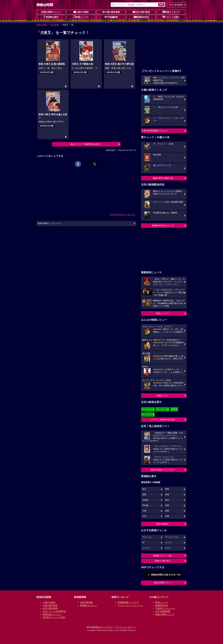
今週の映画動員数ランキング (155, 131)
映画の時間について (163, 583)
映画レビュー (163, 396)
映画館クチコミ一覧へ (163, 556)
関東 (167, 489)
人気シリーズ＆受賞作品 (54, 611)
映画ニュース (81, 17)
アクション (147, 537)
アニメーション (172, 537)
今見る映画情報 (163, 611)
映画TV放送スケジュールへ (163, 470)
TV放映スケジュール (165, 608)
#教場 (173, 409)
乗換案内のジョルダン (102, 627)
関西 (144, 495)
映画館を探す (51, 17)
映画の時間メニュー (51, 12)
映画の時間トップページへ (50, 223)
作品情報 (55, 25)
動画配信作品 (141, 17)
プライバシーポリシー (126, 627)
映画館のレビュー (89, 605)
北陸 (167, 505)
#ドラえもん (147, 409)
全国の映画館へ (163, 524)
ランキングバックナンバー (130, 605)
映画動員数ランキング (128, 602)
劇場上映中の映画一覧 (163, 178)
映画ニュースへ (163, 313)
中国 (144, 511)
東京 (144, 489)
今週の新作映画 (111, 12)
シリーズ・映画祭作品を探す (163, 420)
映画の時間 (42, 25)
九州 (144, 516)
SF (143, 542)
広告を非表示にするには (122, 214)
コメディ (146, 548)
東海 (167, 495)
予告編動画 (111, 17)
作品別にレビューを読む (54, 617)
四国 (167, 511)
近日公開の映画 (141, 12)
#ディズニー (147, 414)
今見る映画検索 (176, 5)
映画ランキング (171, 12)
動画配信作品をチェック (163, 225)
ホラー (168, 548)
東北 (167, 500)
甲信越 (145, 505)
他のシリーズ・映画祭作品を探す (85, 144)
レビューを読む (171, 17)
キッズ (168, 542)
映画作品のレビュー (52, 614)
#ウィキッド (162, 409)
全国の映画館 (86, 602)
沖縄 (167, 516)
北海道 (145, 500)
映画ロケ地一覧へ (163, 561)
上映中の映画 (81, 12)
